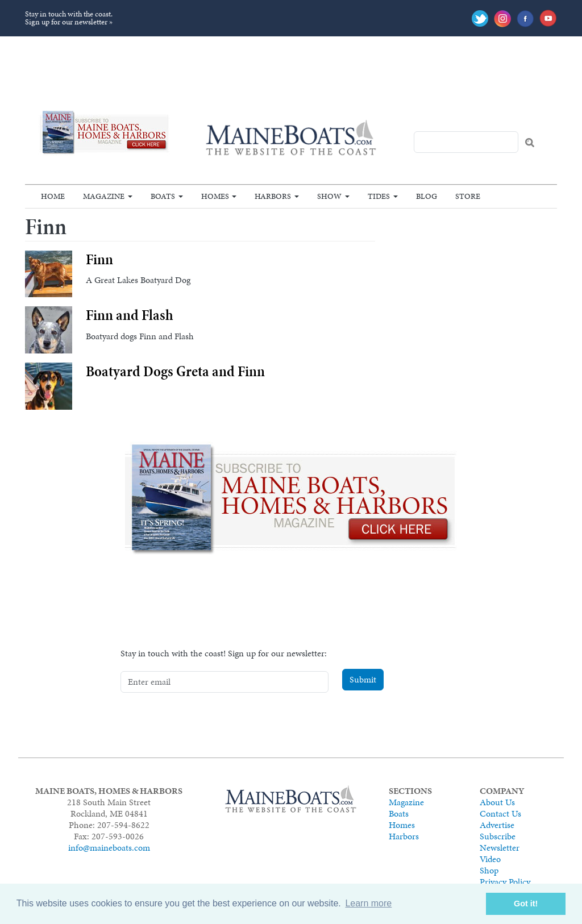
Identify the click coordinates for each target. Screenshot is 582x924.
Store (468, 196)
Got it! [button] (526, 904)
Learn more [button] (368, 903)
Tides (379, 196)
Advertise (497, 825)
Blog (427, 196)
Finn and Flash (130, 315)
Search (530, 143)
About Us (497, 802)
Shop (489, 870)
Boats (163, 196)
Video (490, 859)
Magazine (104, 196)
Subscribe (498, 836)
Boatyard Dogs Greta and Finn (175, 371)
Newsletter (500, 848)
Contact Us (500, 813)
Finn (99, 259)
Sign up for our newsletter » (69, 22)
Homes (215, 196)
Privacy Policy (505, 882)
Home (53, 196)
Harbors (273, 196)
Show (329, 196)
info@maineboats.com (109, 848)
